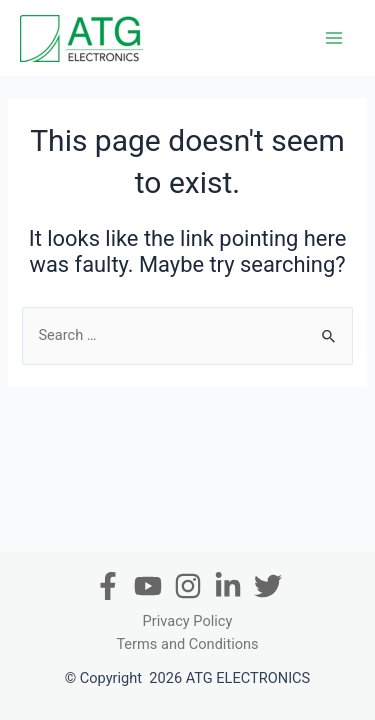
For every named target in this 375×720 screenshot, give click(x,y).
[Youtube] (148, 586)
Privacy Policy (188, 621)
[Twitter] (268, 586)
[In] (228, 586)
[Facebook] (108, 586)
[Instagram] (188, 586)
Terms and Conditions (187, 644)
